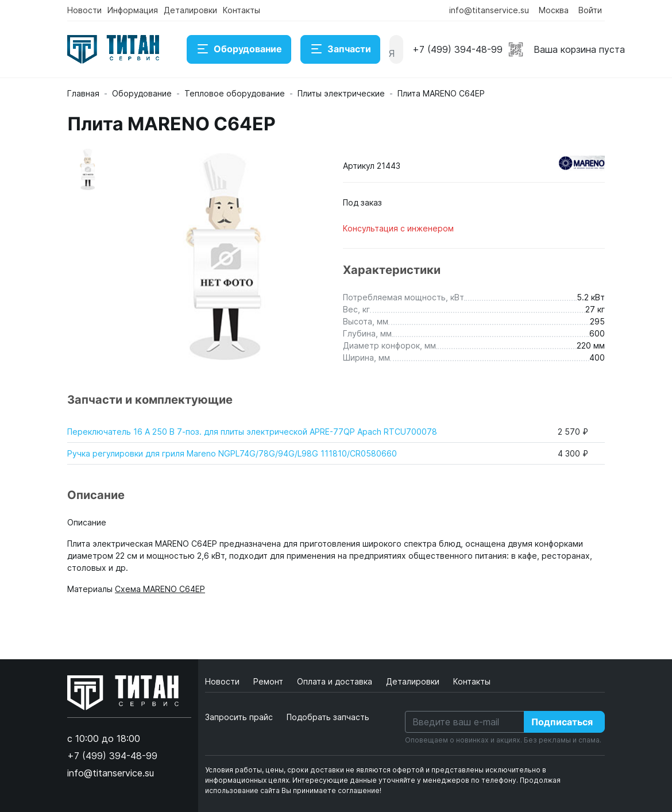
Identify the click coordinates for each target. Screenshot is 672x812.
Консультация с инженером (398, 228)
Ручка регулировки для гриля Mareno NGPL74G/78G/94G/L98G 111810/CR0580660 (232, 453)
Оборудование (239, 49)
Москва (554, 10)
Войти (590, 10)
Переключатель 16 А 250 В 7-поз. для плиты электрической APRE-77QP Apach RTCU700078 (252, 432)
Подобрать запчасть (328, 717)
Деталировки (190, 10)
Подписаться (562, 722)
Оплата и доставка (336, 681)
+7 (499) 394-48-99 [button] (457, 49)
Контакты (242, 10)
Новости (84, 10)
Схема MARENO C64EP (160, 589)
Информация (133, 10)
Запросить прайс (239, 717)
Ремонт (269, 681)
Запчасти (340, 49)
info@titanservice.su (489, 10)
